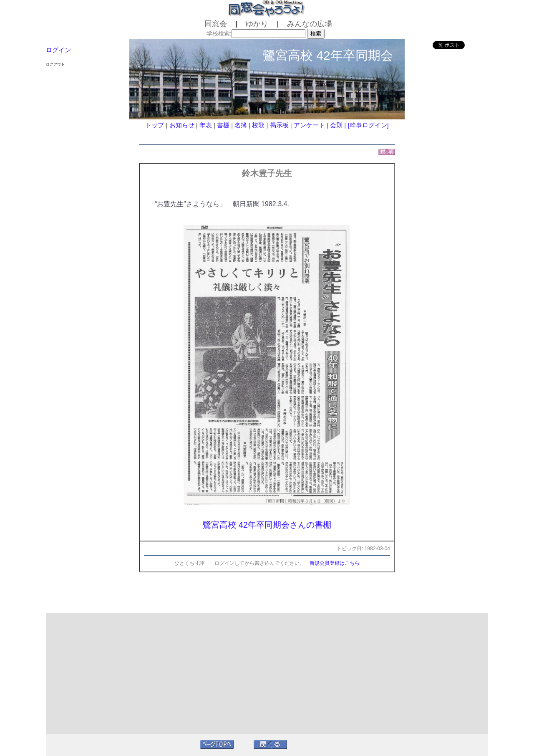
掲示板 (279, 125)
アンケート (309, 125)
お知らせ (182, 125)
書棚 (223, 125)
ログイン (58, 50)
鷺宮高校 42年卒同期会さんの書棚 (267, 525)
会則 (336, 125)
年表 (206, 125)
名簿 (241, 125)
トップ (155, 125)
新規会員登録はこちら (335, 563)
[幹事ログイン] (368, 125)
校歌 (258, 125)
